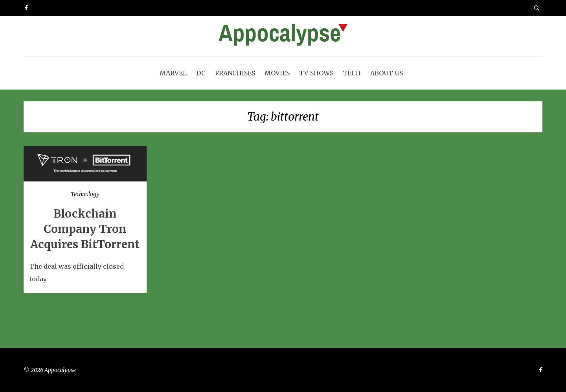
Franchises (235, 73)
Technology (85, 194)
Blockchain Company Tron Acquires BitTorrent (85, 229)
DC (201, 73)
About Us (387, 73)
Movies (277, 73)
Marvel (173, 73)
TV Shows (316, 73)
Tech (352, 73)
